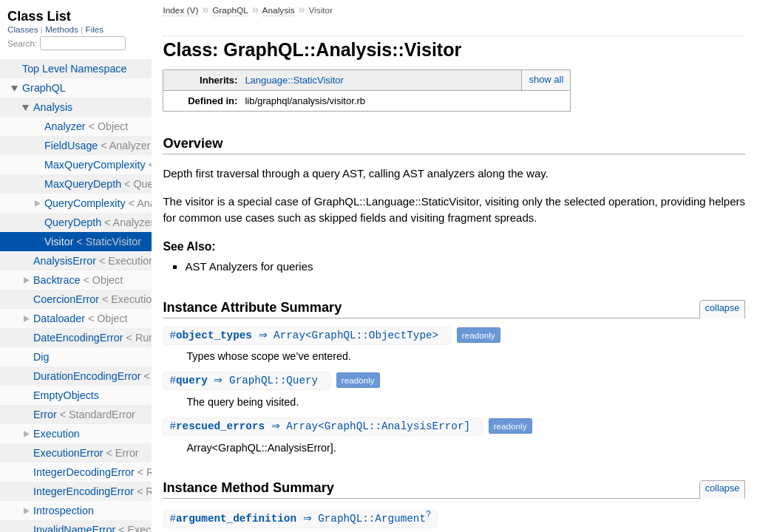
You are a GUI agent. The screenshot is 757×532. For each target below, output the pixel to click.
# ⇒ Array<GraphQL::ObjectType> (309, 335)
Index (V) (180, 10)
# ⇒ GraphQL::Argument (302, 519)
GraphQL (230, 10)
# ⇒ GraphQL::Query (248, 380)
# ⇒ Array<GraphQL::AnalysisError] (325, 426)
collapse (723, 308)
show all (546, 79)
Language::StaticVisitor (294, 80)
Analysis (279, 10)
